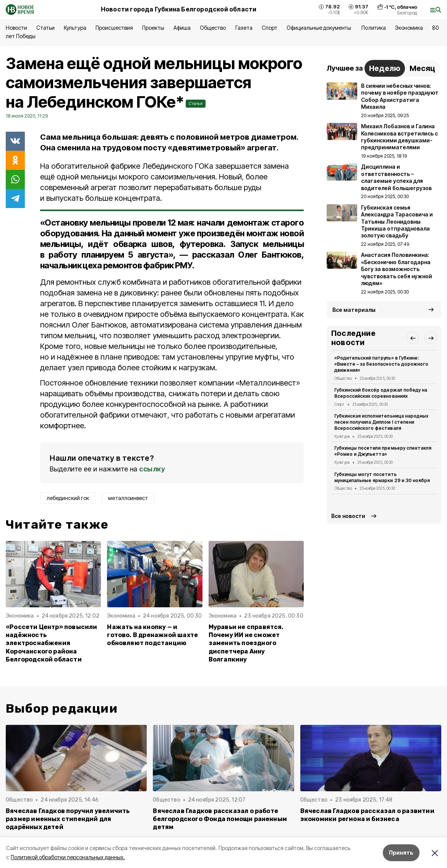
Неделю (385, 68)
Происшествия (114, 28)
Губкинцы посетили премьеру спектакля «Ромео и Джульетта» (383, 451)
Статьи (45, 28)
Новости (16, 28)
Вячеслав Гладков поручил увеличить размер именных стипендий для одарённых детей (68, 819)
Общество (213, 28)
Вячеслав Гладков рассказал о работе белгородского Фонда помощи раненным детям (220, 819)
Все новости (348, 516)
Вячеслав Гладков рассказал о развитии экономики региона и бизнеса (367, 815)
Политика (373, 28)
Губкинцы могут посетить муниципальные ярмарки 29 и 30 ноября (382, 477)
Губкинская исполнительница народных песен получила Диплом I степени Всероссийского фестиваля (381, 422)
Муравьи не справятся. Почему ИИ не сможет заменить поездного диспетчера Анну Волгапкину (246, 643)
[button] (413, 338)
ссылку (152, 469)
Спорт (270, 28)
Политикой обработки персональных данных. (68, 857)
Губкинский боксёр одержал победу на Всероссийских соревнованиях (381, 393)
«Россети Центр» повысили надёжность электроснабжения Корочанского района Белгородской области (52, 643)
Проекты (153, 28)
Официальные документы (320, 28)
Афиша (182, 28)
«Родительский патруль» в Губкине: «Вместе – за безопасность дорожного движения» (381, 364)
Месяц (422, 68)
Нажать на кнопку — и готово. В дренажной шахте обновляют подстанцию (152, 635)
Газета (244, 28)
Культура (75, 28)
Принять (401, 853)
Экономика (409, 28)
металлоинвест (128, 498)
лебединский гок (68, 498)
